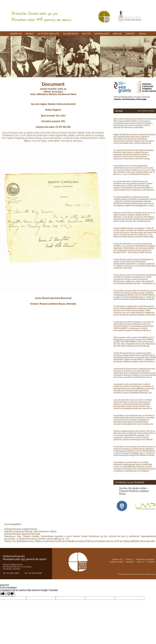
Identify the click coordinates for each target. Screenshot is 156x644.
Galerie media (71, 34)
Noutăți (86, 34)
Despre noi (16, 34)
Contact (130, 34)
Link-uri (117, 34)
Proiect (30, 34)
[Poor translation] (10, 594)
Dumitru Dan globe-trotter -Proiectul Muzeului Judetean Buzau (134, 491)
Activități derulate (49, 34)
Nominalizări (102, 34)
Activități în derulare (145, 559)
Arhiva (142, 34)
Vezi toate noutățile (146, 111)
